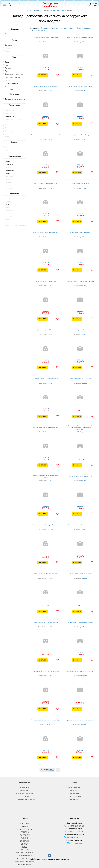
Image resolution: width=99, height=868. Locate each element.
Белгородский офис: (74, 829)
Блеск (7, 80)
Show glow (8, 213)
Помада (8, 68)
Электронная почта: (74, 840)
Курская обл (25, 865)
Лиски (25, 844)
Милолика (8, 176)
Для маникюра (11, 125)
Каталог (25, 788)
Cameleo (7, 188)
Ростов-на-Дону (25, 853)
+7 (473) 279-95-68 (74, 826)
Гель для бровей (12, 83)
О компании (74, 796)
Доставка (74, 794)
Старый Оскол (25, 829)
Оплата (74, 791)
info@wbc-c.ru (74, 843)
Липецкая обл (25, 856)
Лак (7, 71)
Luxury (7, 201)
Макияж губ (10, 116)
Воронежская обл (25, 862)
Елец (25, 847)
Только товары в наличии (14, 34)
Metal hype (8, 219)
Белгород (25, 823)
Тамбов (25, 832)
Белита (7, 167)
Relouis (7, 161)
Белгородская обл (25, 859)
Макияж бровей (11, 128)
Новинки (25, 791)
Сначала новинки (67, 28)
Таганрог (25, 850)
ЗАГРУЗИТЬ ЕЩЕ (47, 770)
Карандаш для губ (12, 89)
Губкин (25, 838)
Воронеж (25, 835)
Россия (8, 51)
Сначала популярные (49, 28)
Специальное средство (14, 74)
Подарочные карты (25, 799)
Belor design (9, 170)
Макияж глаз (10, 110)
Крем (7, 65)
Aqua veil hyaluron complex (14, 225)
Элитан (7, 182)
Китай (7, 48)
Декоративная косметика (14, 99)
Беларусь (9, 45)
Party (6, 204)
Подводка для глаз (12, 77)
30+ (5, 150)
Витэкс (7, 173)
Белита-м (8, 179)
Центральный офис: (74, 823)
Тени (7, 86)
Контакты (74, 799)
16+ (5, 147)
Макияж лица (10, 113)
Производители (25, 794)
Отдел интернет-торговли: (74, 835)
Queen (7, 207)
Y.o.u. (6, 222)
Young (6, 198)
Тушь (7, 62)
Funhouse (8, 216)
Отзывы (25, 796)
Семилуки (25, 841)
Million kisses (9, 210)
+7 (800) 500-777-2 (74, 837)
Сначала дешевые (38, 31)
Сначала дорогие (83, 28)
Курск (25, 826)
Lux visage (8, 164)
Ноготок (7, 185)
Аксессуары (10, 131)
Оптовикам (74, 788)
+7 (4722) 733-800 (74, 832)
